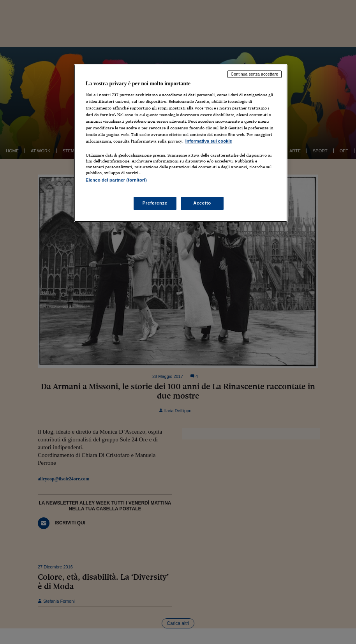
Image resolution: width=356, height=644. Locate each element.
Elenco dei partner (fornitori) (116, 180)
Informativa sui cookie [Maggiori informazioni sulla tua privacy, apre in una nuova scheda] (209, 141)
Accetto (202, 203)
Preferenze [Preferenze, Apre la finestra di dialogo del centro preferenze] (155, 203)
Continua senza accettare (255, 74)
